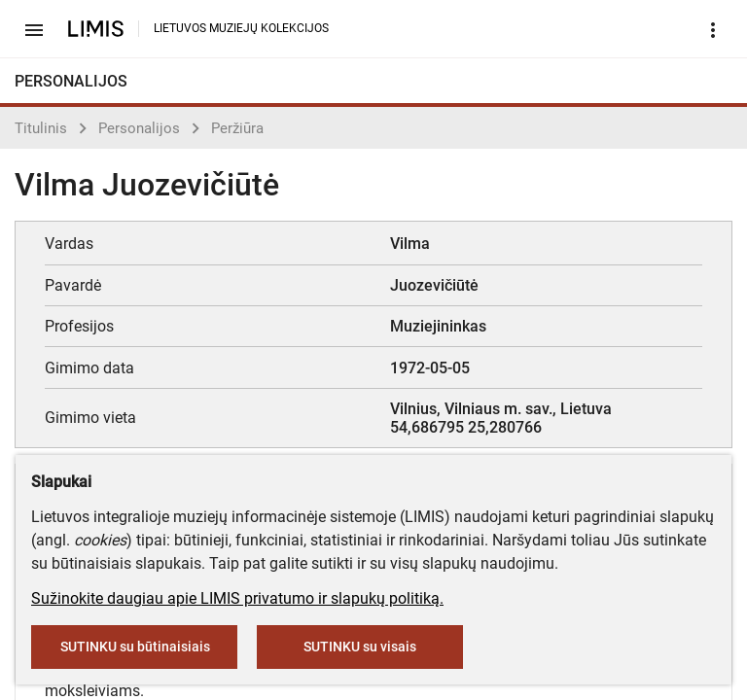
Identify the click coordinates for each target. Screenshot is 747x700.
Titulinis (41, 128)
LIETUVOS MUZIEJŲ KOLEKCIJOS (241, 28)
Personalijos (139, 128)
